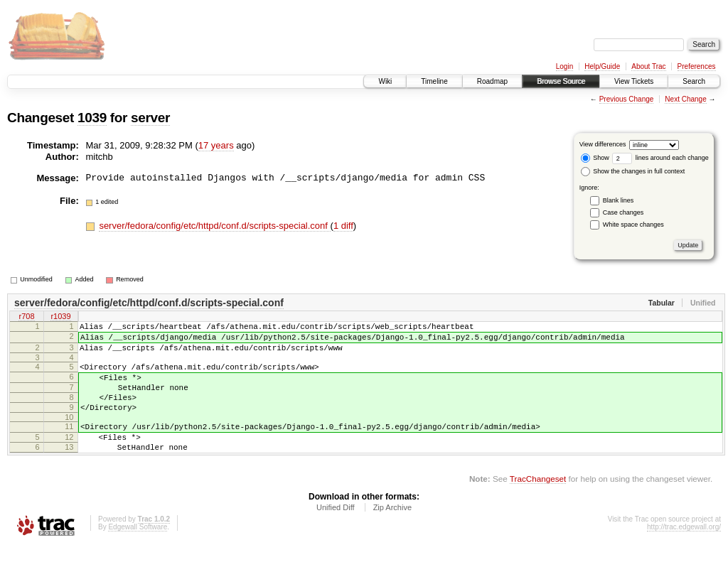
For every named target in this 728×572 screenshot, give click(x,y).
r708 (26, 318)
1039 (92, 118)
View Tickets (634, 81)
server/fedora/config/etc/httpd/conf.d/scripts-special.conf (214, 226)
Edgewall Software (138, 552)
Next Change (685, 99)
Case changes (623, 212)
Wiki (385, 81)
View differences (603, 144)
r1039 (60, 318)
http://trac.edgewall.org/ (684, 552)
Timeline (434, 81)
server (150, 118)
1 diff (343, 226)
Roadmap (492, 81)
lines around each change (660, 158)
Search (694, 81)
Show (595, 158)
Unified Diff (336, 533)
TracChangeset (538, 504)
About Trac (648, 66)
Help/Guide (602, 66)
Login (564, 66)
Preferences (697, 66)
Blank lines (619, 200)
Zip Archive (392, 533)
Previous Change (627, 99)
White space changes (633, 225)
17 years (216, 145)
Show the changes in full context (633, 171)
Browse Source (561, 81)
